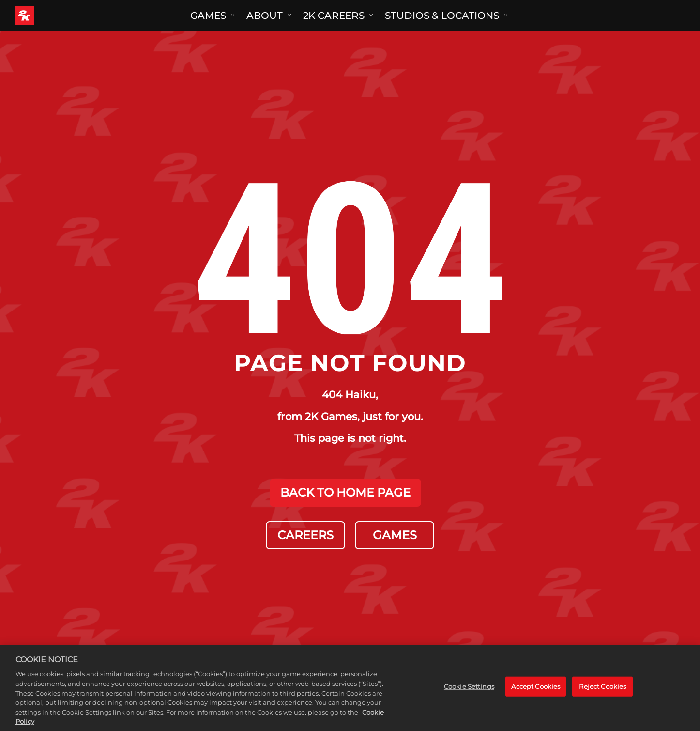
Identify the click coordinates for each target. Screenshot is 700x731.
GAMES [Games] (395, 535)
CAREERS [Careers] (305, 535)
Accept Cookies (536, 697)
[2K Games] (42, 16)
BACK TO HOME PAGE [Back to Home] (345, 492)
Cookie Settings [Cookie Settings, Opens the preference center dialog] (469, 697)
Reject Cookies (602, 697)
